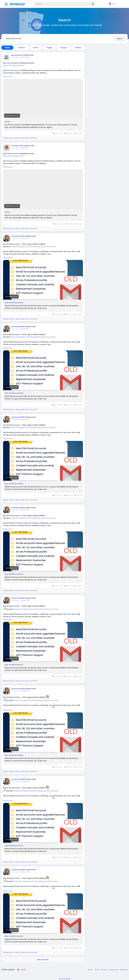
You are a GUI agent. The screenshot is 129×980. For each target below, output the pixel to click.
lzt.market (65, 979)
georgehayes (17, 55)
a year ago (15, 57)
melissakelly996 (18, 236)
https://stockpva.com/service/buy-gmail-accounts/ (33, 246)
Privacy (104, 970)
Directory (124, 970)
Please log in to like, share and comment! (20, 138)
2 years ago (15, 600)
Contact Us (114, 970)
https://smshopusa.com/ (14, 65)
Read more (8, 76)
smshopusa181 (17, 146)
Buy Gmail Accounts (14, 303)
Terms (97, 970)
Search (120, 39)
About (90, 970)
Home (7, 122)
